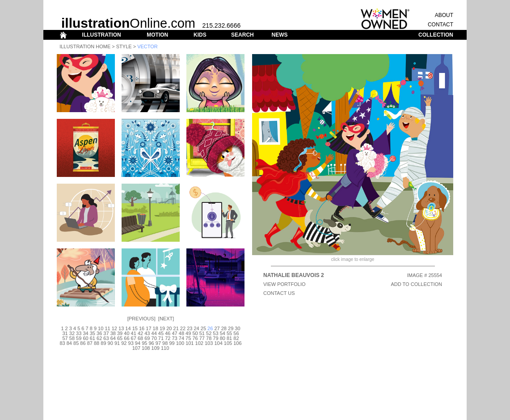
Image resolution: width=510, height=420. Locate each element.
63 (106, 338)
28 (224, 328)
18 (156, 328)
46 (168, 333)
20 (169, 328)
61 (93, 338)
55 (229, 333)
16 (142, 328)
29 (231, 328)
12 (114, 328)
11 (107, 328)
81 (229, 338)
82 (236, 338)
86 (83, 343)
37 (106, 333)
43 (147, 333)
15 (135, 328)
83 (62, 343)
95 (144, 343)
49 (188, 333)
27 (217, 328)
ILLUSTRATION (102, 35)
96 (151, 343)
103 (209, 343)
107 (136, 348)
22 (183, 328)
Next (166, 319)
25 (203, 328)
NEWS (279, 35)
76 (195, 338)
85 (76, 343)
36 (99, 333)
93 (131, 343)
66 (126, 338)
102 (199, 343)
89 (103, 343)
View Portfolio (285, 284)
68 (140, 338)
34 (85, 333)
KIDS (200, 35)
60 (85, 338)
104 (218, 343)
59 (79, 338)
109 (156, 348)
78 (209, 338)
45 (161, 333)
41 (134, 333)
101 (190, 343)
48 (181, 333)
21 (176, 328)
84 (69, 343)
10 (101, 328)
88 (97, 343)
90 (110, 343)
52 (209, 333)
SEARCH (242, 35)
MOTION (157, 35)
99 (172, 343)
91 (117, 343)
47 (174, 333)
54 (223, 333)
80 (223, 338)
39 (120, 333)
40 (126, 333)
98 (165, 343)
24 (196, 328)
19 (162, 328)
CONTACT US (279, 293)
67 (134, 338)
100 (180, 343)
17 (148, 328)
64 (113, 338)
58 (72, 338)
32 (72, 333)
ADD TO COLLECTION (416, 284)
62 (99, 338)
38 (113, 333)
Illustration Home (85, 46)
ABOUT (444, 15)
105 (228, 343)
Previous (141, 319)
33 (79, 333)
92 (124, 343)
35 (93, 333)
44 (154, 333)
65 (120, 338)
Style (124, 46)
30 (237, 328)
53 (215, 333)
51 (202, 333)
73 (174, 338)
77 (202, 338)
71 (161, 338)
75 (188, 338)
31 (65, 333)
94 (138, 343)
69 (147, 338)
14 (128, 328)
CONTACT (440, 25)
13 (121, 328)
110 (165, 348)
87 (90, 343)
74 (181, 338)
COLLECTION (436, 35)
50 (195, 333)
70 (154, 338)
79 (215, 338)
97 (158, 343)
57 (65, 338)
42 (140, 333)
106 (237, 343)
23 (190, 328)
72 (168, 338)
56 (236, 333)
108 (146, 348)
